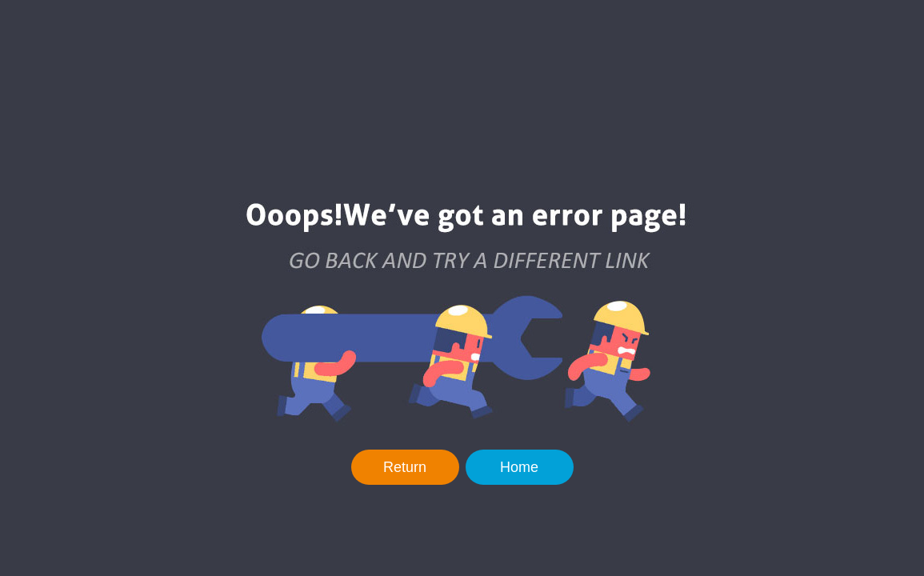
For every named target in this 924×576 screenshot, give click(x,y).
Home (519, 467)
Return (405, 467)
